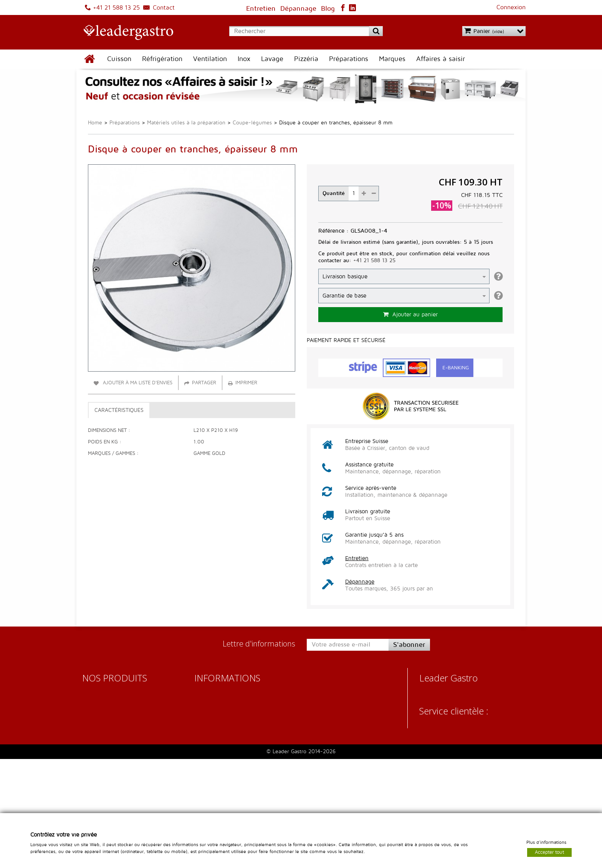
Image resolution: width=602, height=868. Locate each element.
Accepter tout (549, 852)
